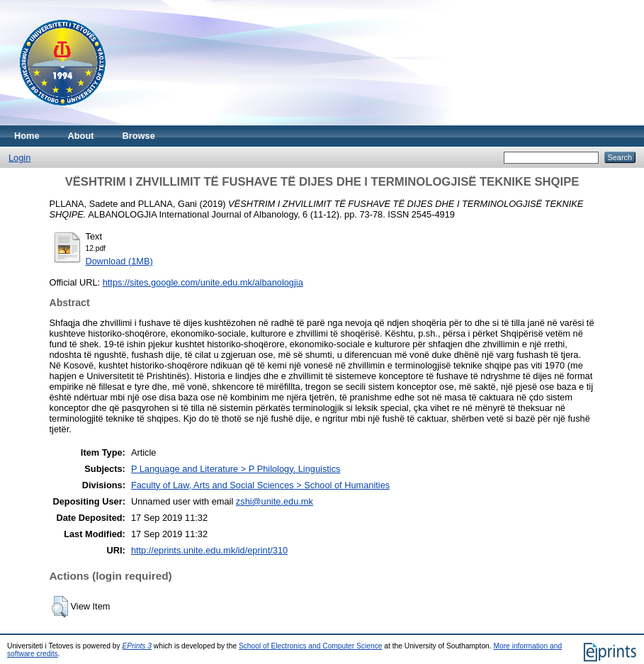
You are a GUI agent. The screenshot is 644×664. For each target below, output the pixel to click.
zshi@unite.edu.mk (275, 501)
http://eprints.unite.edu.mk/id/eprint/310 (209, 550)
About (81, 136)
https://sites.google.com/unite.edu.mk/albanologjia (203, 282)
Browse (139, 136)
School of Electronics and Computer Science (311, 646)
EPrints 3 (137, 646)
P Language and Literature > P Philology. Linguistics (236, 469)
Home (27, 136)
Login (19, 158)
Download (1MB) (119, 261)
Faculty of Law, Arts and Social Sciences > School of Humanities (260, 485)
